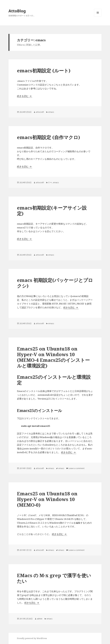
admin (40, 619)
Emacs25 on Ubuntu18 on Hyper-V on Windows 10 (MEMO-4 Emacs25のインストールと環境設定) (53, 357)
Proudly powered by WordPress (32, 638)
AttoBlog (17, 11)
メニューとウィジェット (98, 16)
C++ (50, 182)
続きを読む (25, 96)
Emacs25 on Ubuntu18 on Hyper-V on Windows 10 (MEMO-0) (47, 499)
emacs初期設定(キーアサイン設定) (52, 211)
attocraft (40, 112)
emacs (51, 112)
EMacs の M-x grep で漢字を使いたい (54, 578)
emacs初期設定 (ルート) (44, 71)
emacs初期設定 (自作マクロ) (48, 137)
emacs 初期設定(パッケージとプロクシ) (55, 283)
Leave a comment (77, 468)
